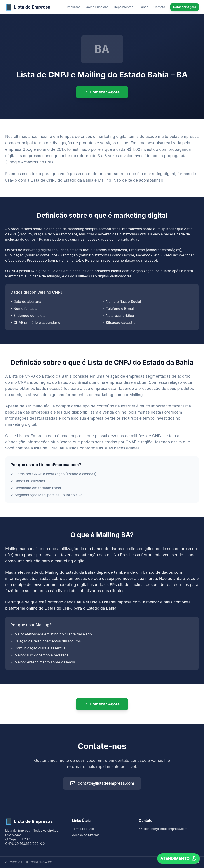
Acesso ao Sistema (86, 835)
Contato (159, 7)
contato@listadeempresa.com (102, 783)
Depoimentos (124, 7)
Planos (143, 7)
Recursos (74, 7)
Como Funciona (97, 7)
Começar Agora (185, 7)
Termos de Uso (83, 829)
